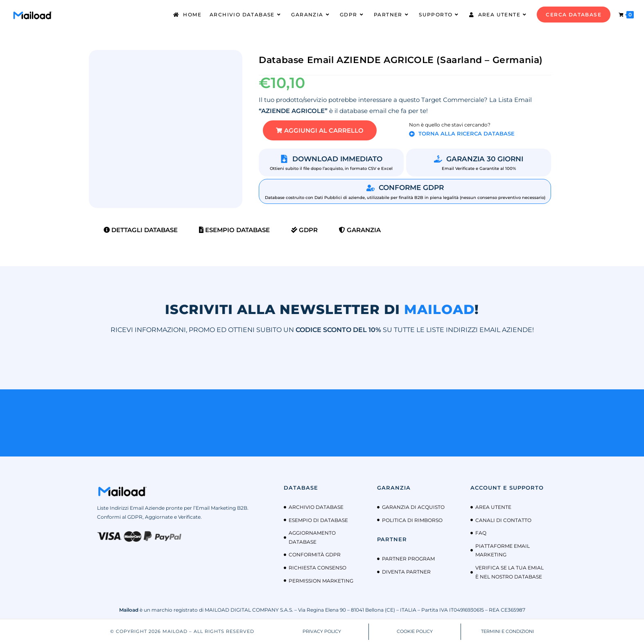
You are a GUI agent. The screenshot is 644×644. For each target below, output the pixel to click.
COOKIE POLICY (415, 631)
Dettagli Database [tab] (141, 230)
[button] (320, 130)
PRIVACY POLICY (322, 631)
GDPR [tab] (304, 230)
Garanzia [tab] (360, 230)
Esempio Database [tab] (234, 230)
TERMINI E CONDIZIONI (507, 631)
